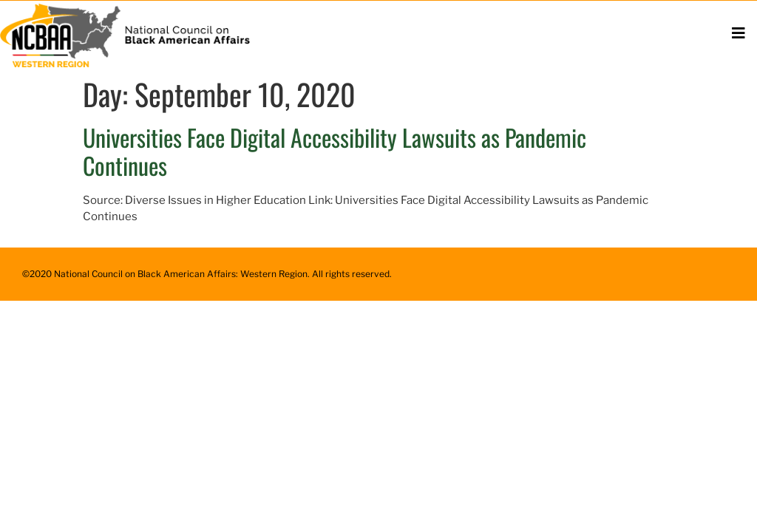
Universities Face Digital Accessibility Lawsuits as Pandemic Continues (335, 151)
